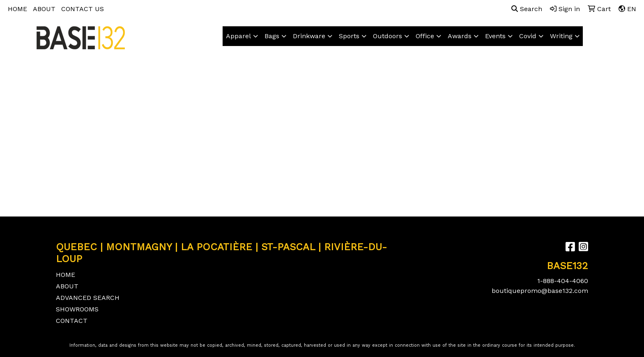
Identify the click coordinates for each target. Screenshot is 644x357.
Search (527, 9)
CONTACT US (83, 9)
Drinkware (309, 36)
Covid (528, 36)
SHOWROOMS (77, 309)
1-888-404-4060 (563, 281)
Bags (272, 36)
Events (495, 36)
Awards (460, 36)
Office (425, 36)
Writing (561, 36)
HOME (17, 9)
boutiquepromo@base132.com (540, 291)
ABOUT (44, 9)
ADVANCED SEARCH (88, 298)
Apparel (238, 36)
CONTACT (72, 321)
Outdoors (388, 36)
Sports (349, 36)
